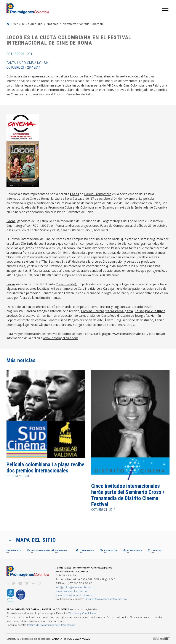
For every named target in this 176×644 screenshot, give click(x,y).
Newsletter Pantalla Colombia (83, 24)
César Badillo (66, 284)
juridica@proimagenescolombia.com (106, 599)
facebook (8, 583)
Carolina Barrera (93, 311)
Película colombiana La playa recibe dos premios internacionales (45, 468)
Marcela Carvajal (103, 288)
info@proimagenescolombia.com (74, 587)
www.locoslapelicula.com (61, 338)
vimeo (27, 583)
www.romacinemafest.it (129, 334)
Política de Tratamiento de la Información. (51, 625)
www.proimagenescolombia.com (74, 595)
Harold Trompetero (98, 194)
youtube (20, 583)
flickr (33, 583)
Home (8, 24)
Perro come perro (119, 311)
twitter (14, 583)
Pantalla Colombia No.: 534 (28, 65)
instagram (40, 583)
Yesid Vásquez (40, 325)
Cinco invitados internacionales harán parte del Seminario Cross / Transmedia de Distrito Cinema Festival (128, 495)
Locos (74, 194)
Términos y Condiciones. (83, 613)
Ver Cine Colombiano (28, 24)
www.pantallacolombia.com (72, 591)
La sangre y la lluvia (150, 311)
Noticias (53, 24)
